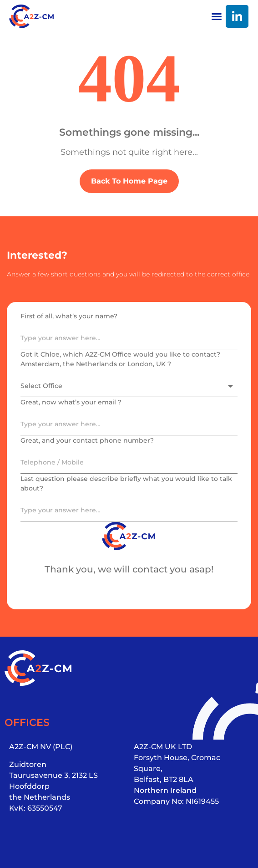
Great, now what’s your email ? (71, 402)
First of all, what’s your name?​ (69, 316)
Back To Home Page (129, 181)
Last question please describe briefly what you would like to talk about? (126, 483)
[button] (217, 16)
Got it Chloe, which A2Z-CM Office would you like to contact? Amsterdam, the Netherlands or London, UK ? (120, 359)
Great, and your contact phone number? (87, 440)
